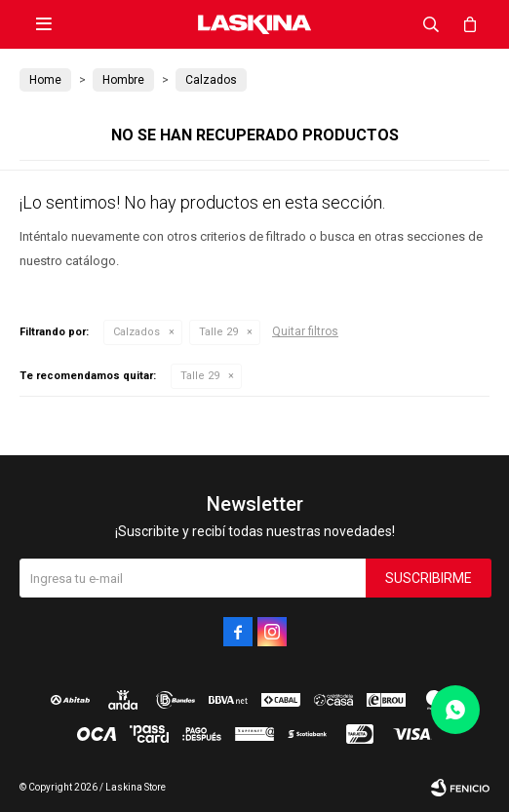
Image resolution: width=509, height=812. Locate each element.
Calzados (137, 332)
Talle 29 (218, 332)
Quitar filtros (305, 331)
